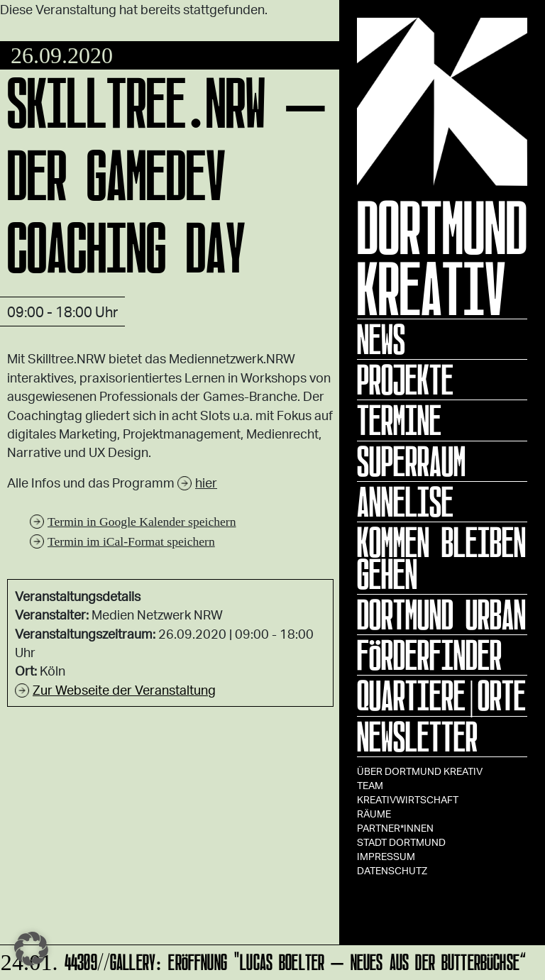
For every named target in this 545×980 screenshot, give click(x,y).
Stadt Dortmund (401, 842)
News (381, 339)
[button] (31, 949)
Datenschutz (392, 870)
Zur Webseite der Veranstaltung (124, 690)
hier (206, 483)
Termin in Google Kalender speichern (142, 522)
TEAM (370, 785)
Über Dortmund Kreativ (420, 771)
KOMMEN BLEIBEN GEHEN (441, 558)
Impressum (386, 856)
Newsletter (417, 737)
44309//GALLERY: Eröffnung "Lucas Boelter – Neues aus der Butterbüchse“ (264, 960)
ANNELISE (405, 502)
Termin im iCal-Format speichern (131, 541)
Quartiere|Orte (441, 695)
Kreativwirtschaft (408, 799)
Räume (374, 814)
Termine (399, 420)
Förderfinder (429, 655)
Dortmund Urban (441, 615)
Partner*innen (395, 828)
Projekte (405, 380)
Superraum (411, 461)
